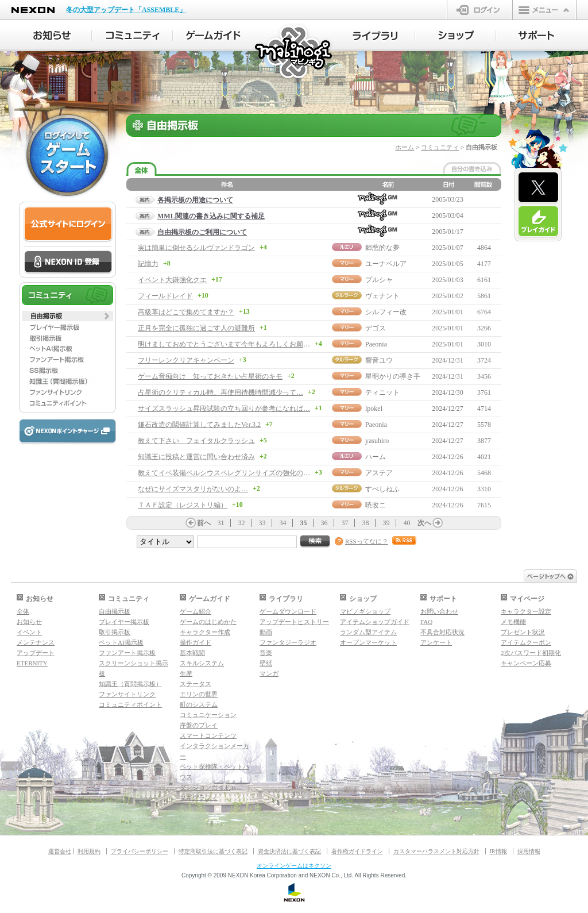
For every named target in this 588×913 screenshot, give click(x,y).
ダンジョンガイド (205, 787)
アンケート (436, 642)
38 (366, 523)
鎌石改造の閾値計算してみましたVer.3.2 (199, 425)
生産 (186, 673)
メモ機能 (513, 622)
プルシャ (379, 280)
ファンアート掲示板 (127, 653)
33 (262, 523)
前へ (204, 523)
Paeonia (376, 344)
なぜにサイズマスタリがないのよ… (193, 489)
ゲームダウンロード (288, 611)
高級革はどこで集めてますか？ (186, 312)
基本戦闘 (192, 653)
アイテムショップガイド (375, 622)
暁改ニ (376, 505)
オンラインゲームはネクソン (294, 866)
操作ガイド (196, 642)
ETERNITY (32, 663)
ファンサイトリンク (127, 694)
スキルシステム (202, 663)
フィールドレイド (165, 296)
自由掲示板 (115, 611)
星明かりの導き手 (393, 376)
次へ (424, 523)
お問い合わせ (439, 611)
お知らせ (29, 622)
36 (324, 523)
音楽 (266, 653)
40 (407, 523)
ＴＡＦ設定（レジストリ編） (183, 505)
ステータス (196, 684)
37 (345, 523)
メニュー (544, 10)
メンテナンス (36, 642)
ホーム (405, 147)
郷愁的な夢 (382, 248)
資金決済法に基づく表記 (289, 851)
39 (386, 523)
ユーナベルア (386, 264)
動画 (266, 632)
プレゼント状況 (523, 632)
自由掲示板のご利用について (202, 232)
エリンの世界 (199, 694)
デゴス (376, 328)
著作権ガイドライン (357, 851)
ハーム (376, 457)
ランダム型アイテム (368, 632)
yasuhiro (377, 441)
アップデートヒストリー (294, 622)
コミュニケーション (208, 715)
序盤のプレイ (199, 725)
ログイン (480, 10)
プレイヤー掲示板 (124, 622)
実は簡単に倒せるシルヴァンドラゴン (196, 248)
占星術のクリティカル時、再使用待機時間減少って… (220, 392)
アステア (379, 473)
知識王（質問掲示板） (130, 684)
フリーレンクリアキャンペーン (186, 360)
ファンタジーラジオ (288, 642)
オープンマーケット (368, 642)
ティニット (382, 392)
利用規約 (89, 851)
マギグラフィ (199, 798)
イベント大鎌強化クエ (172, 280)
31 (221, 523)
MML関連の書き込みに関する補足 (211, 216)
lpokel (374, 409)
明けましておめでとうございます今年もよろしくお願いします (234, 344)
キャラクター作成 (205, 632)
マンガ (269, 673)
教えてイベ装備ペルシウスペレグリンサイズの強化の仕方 (227, 473)
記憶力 (148, 264)
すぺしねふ (382, 489)
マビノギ (294, 53)
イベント (29, 632)
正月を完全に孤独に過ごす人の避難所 (196, 328)
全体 (23, 611)
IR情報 (498, 851)
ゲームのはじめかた (208, 622)
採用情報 (529, 851)
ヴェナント (382, 296)
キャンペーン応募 (526, 663)
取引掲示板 (115, 632)
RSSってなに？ (367, 541)
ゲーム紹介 (196, 611)
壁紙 (266, 663)
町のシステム (199, 704)
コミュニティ (440, 147)
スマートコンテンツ (208, 735)
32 (242, 523)
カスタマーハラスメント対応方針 (436, 851)
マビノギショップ (365, 611)
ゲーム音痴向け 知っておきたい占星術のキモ (210, 376)
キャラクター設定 (526, 611)
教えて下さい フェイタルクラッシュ (196, 441)
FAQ (426, 622)
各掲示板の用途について (195, 200)
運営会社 (60, 851)
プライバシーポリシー (140, 851)
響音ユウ (379, 360)
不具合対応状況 (442, 632)
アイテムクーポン (526, 642)
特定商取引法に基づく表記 (213, 851)
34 (283, 523)
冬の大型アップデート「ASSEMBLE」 (126, 10)
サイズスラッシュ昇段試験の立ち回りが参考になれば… (224, 409)
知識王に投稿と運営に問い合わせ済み (196, 457)
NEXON (33, 10)
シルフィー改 (386, 312)
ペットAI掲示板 (121, 642)
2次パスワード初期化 (531, 653)
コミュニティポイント (130, 704)
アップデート (36, 653)
